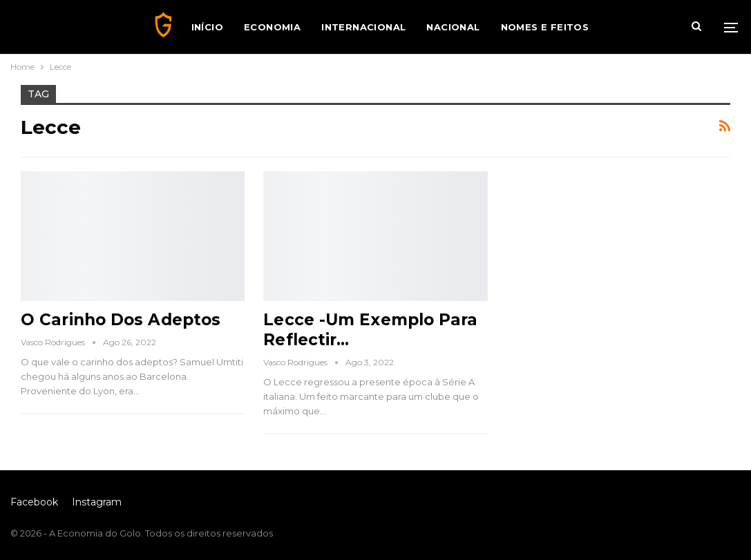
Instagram (97, 502)
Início (207, 27)
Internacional (363, 27)
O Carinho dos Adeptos (121, 320)
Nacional (453, 27)
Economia (272, 27)
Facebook (34, 502)
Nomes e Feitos (545, 27)
